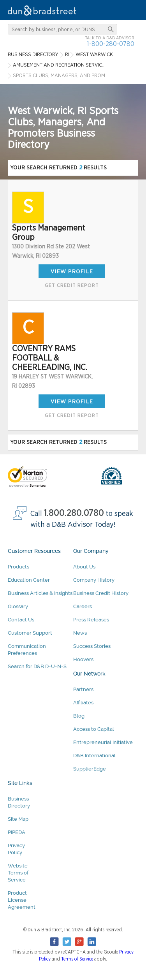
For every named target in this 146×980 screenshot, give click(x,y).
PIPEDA (17, 832)
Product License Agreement (22, 900)
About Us (84, 567)
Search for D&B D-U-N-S (37, 666)
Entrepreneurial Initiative (103, 742)
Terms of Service (77, 959)
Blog (79, 716)
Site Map (18, 819)
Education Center (29, 580)
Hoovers (83, 659)
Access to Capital (94, 729)
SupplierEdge (90, 769)
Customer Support (30, 633)
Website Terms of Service (18, 873)
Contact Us (21, 620)
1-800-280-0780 (111, 44)
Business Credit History (101, 593)
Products (18, 567)
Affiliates (83, 703)
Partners (83, 689)
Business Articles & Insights (40, 593)
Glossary (18, 606)
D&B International (94, 756)
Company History (94, 580)
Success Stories (92, 646)
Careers (83, 606)
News (80, 633)
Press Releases (91, 620)
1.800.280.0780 (74, 513)
